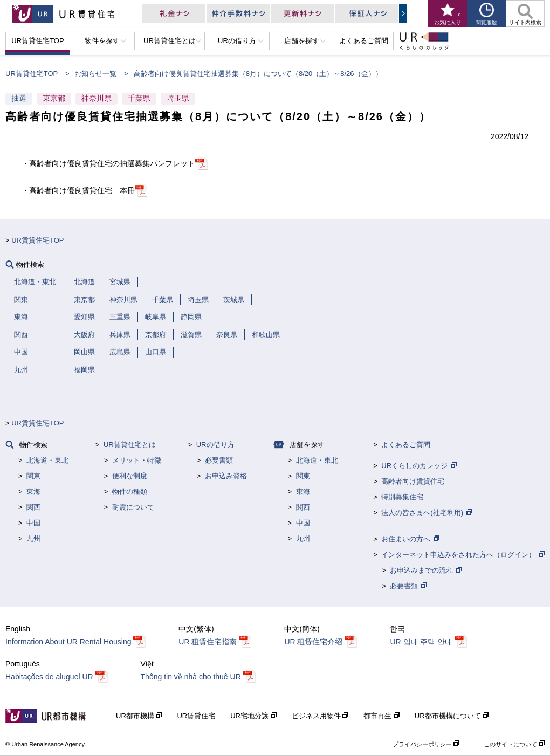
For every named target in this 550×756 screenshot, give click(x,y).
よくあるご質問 (406, 445)
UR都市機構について (449, 716)
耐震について (133, 507)
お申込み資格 (226, 476)
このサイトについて (510, 744)
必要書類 (219, 460)
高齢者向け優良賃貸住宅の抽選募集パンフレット (112, 163)
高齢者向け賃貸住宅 (413, 481)
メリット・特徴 (137, 460)
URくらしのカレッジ (414, 466)
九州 (33, 538)
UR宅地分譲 (250, 716)
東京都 (54, 98)
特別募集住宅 (402, 497)
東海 (33, 492)
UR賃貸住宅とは (130, 445)
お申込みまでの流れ (421, 570)
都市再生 (379, 716)
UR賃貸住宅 (196, 716)
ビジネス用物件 (317, 716)
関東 (33, 476)
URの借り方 (215, 445)
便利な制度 (130, 476)
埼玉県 (178, 98)
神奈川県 (97, 98)
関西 (33, 507)
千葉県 (139, 98)
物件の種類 (130, 492)
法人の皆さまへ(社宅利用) (422, 513)
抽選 (19, 98)
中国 (33, 523)
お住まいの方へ (406, 539)
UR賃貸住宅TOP (32, 74)
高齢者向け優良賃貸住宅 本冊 (82, 190)
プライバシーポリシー (422, 744)
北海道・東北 (47, 460)
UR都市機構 (136, 716)
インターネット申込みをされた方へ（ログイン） (458, 555)
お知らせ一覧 (95, 74)
